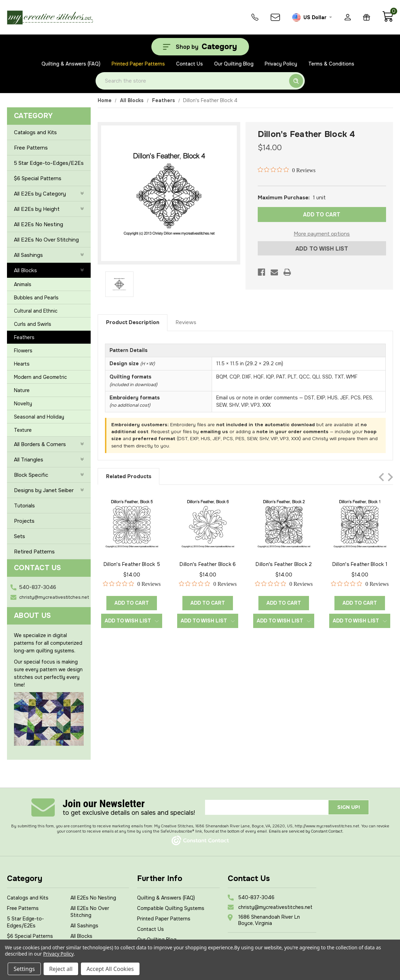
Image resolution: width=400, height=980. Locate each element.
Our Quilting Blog (234, 64)
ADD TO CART (322, 215)
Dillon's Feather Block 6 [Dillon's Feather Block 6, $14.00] (208, 564)
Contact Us (190, 64)
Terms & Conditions (331, 64)
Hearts (22, 364)
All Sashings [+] (49, 255)
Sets (20, 536)
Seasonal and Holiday (39, 417)
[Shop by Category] (200, 47)
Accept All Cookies (110, 969)
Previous (381, 477)
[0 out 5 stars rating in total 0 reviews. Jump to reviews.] (287, 170)
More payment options (322, 234)
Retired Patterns (34, 552)
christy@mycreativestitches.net (54, 597)
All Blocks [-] (49, 270)
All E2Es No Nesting (39, 224)
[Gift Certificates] (367, 17)
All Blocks (81, 936)
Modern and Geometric (40, 377)
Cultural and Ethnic (36, 311)
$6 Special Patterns (38, 178)
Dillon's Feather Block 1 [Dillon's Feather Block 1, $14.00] (360, 564)
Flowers (23, 351)
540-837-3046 (38, 587)
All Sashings (84, 926)
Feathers (24, 337)
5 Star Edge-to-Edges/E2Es (49, 163)
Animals (23, 284)
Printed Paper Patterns (138, 64)
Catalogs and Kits (35, 132)
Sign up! (349, 807)
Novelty (23, 404)
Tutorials (24, 506)
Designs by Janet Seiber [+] (49, 490)
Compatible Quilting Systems (171, 908)
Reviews (186, 322)
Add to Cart (132, 603)
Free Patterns (31, 148)
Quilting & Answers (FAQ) (71, 64)
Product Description (133, 322)
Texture (23, 430)
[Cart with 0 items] (388, 20)
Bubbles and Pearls (36, 298)
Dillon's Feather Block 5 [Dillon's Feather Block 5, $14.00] (132, 564)
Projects (24, 521)
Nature (22, 390)
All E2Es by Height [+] (49, 209)
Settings (24, 969)
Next (390, 477)
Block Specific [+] (49, 475)
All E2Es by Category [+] (49, 194)
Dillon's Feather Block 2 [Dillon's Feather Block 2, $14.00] (284, 564)
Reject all (61, 969)
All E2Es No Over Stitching (46, 240)
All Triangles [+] (49, 460)
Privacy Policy (281, 64)
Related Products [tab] (129, 476)
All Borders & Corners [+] (49, 444)
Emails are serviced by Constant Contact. (306, 831)
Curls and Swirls (33, 324)
